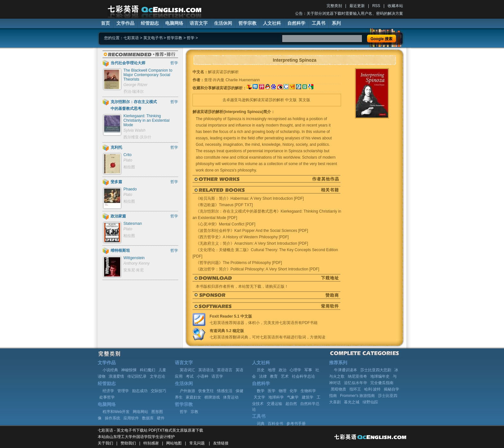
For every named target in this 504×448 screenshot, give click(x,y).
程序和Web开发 (116, 412)
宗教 (194, 412)
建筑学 (308, 397)
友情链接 (221, 443)
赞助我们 (128, 443)
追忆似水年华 (355, 383)
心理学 (295, 370)
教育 (274, 376)
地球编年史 (380, 376)
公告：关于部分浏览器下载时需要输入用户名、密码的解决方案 (349, 13)
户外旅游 (187, 391)
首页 (105, 23)
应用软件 (131, 418)
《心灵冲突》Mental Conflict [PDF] (225, 224)
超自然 (291, 404)
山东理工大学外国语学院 (130, 437)
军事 (308, 370)
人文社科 (272, 23)
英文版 (304, 100)
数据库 (148, 418)
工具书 (319, 23)
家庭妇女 (194, 397)
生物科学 (308, 391)
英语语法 (206, 370)
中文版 (291, 100)
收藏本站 (395, 6)
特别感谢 (151, 443)
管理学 (123, 391)
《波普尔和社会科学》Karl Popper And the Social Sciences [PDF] (252, 231)
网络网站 (140, 412)
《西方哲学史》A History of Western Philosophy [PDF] (242, 237)
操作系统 (113, 418)
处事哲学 (107, 397)
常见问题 (197, 443)
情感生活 (225, 391)
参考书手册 (296, 424)
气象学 (293, 397)
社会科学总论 (303, 376)
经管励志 (150, 23)
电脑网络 (174, 23)
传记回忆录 (137, 376)
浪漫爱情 (116, 376)
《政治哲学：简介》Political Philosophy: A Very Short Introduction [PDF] (257, 269)
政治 (283, 370)
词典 (261, 424)
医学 (272, 391)
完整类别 (334, 6)
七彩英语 (131, 38)
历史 (261, 370)
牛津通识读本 (346, 370)
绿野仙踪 (370, 402)
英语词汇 (187, 370)
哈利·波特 (372, 389)
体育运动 (231, 397)
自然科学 (296, 23)
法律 (263, 376)
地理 (272, 370)
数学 (261, 391)
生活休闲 (223, 23)
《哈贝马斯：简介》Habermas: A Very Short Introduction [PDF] (250, 198)
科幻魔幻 (148, 370)
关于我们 (105, 443)
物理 (283, 391)
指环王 (355, 389)
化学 (293, 391)
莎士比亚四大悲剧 (376, 370)
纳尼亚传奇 (357, 376)
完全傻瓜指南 (382, 383)
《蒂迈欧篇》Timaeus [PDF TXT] (224, 205)
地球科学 (276, 397)
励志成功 (140, 391)
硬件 (161, 418)
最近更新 (357, 6)
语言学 (217, 376)
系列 (336, 23)
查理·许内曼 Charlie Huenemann (232, 80)
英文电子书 (153, 38)
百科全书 (275, 424)
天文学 (259, 397)
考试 (190, 376)
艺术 (285, 376)
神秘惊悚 (129, 370)
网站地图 (174, 443)
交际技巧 (158, 391)
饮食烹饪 (206, 391)
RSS (376, 6)
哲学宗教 (248, 23)
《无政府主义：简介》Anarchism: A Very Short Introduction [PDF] (252, 243)
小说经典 (110, 370)
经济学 (108, 391)
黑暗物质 (338, 389)
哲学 (191, 38)
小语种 (203, 376)
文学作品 (125, 23)
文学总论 (157, 376)
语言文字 (199, 23)
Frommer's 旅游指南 (357, 396)
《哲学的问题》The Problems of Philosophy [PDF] (239, 263)
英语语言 (225, 370)
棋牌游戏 (212, 397)
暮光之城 (352, 402)
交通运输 (274, 404)
